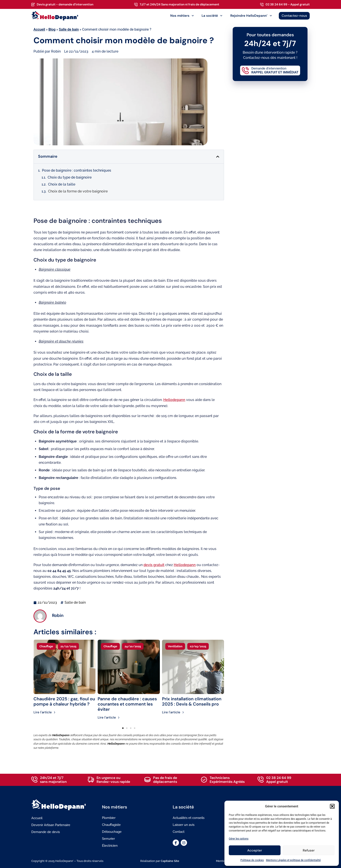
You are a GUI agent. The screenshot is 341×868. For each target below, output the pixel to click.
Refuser (309, 850)
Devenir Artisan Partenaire (51, 825)
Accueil (39, 29)
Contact (179, 832)
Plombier (109, 818)
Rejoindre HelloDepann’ (251, 16)
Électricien (110, 846)
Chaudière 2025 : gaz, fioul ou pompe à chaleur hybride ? (64, 701)
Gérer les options (239, 839)
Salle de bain (69, 29)
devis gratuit (154, 565)
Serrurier (108, 839)
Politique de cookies (252, 860)
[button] (332, 806)
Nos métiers (182, 16)
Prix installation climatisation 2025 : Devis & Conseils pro (192, 701)
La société (212, 16)
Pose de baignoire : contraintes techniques (77, 170)
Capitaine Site (170, 861)
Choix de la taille (62, 184)
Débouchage (112, 832)
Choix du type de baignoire (70, 177)
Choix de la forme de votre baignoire (78, 191)
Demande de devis (46, 832)
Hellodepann (174, 400)
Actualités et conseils (189, 818)
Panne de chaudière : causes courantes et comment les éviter (127, 704)
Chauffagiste (111, 825)
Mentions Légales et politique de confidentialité (293, 860)
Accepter (255, 850)
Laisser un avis (184, 825)
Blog (52, 29)
